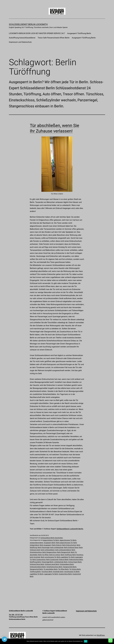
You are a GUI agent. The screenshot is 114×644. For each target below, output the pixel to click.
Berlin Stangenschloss (49, 552)
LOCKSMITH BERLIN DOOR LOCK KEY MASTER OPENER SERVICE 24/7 (37, 33)
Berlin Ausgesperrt (46, 545)
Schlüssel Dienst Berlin (37, 564)
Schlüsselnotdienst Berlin (38, 567)
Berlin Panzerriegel (44, 548)
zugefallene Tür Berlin (37, 574)
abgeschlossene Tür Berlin (68, 540)
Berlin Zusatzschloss (39, 560)
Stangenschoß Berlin (36, 569)
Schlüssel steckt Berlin (52, 564)
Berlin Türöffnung (66, 555)
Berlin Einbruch (57, 545)
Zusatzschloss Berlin (65, 574)
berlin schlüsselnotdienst (63, 550)
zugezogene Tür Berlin (51, 574)
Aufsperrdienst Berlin (36, 543)
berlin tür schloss (55, 555)
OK (86, 641)
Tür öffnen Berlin (63, 569)
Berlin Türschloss (78, 555)
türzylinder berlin (58, 572)
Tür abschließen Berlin (51, 569)
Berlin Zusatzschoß (52, 560)
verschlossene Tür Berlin (72, 572)
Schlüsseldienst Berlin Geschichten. (52, 538)
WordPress (101, 635)
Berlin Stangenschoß (64, 552)
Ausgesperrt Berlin (50, 543)
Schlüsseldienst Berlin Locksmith (28, 24)
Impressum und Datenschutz (20, 42)
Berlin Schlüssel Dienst (71, 548)
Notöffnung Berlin (35, 562)
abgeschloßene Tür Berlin (51, 540)
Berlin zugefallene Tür (64, 557)
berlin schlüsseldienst (48, 550)
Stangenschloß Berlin (70, 567)
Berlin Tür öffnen (43, 555)
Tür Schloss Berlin (75, 569)
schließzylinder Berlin (61, 562)
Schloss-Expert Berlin (75, 562)
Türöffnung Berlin (35, 572)
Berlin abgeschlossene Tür (64, 543)
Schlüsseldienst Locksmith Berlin (70, 529)
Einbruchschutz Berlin (76, 560)
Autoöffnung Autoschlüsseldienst (22, 38)
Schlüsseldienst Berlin (67, 564)
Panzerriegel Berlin (48, 562)
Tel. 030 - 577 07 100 (16, 615)
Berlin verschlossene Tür (49, 557)
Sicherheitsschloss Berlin (54, 567)
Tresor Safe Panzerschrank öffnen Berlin (54, 38)
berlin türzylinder (35, 557)
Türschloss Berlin (47, 572)
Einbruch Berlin (64, 560)
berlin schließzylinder (57, 548)
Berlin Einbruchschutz (69, 545)
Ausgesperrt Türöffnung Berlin (79, 33)
